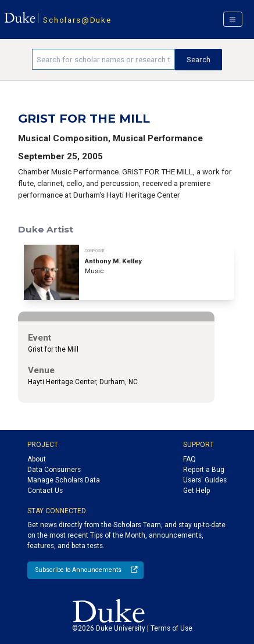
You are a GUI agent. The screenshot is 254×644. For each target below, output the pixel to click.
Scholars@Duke (77, 20)
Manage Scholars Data (64, 480)
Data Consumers (54, 470)
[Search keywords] (103, 59)
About (37, 459)
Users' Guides (205, 480)
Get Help (196, 491)
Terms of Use (171, 628)
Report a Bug (204, 470)
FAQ (189, 459)
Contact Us (45, 491)
